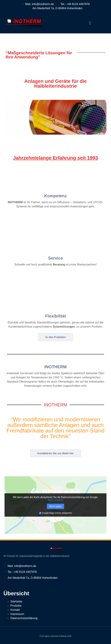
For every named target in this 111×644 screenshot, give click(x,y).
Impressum (17, 614)
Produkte (16, 606)
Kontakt (15, 610)
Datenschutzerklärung (24, 618)
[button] (90, 23)
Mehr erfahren (56, 500)
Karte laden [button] (55, 506)
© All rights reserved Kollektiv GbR (56, 636)
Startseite (16, 601)
